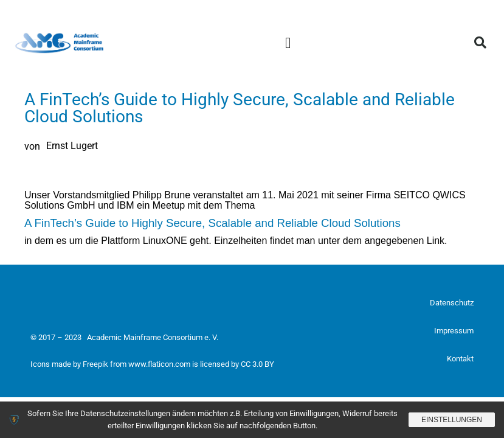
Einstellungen (452, 420)
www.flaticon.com (159, 364)
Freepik (95, 364)
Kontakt (460, 359)
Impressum (454, 331)
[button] (288, 43)
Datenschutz (452, 303)
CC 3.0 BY (257, 364)
